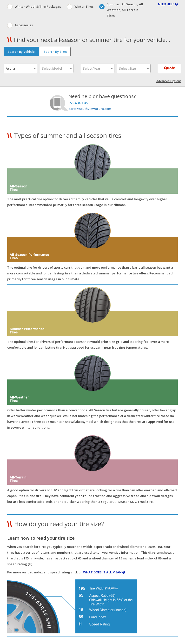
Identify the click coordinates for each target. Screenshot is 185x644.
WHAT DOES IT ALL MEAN (104, 572)
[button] (92, 210)
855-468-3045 (78, 103)
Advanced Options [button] (169, 81)
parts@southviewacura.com (90, 109)
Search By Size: (55, 52)
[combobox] (20, 68)
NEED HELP (168, 4)
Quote (170, 68)
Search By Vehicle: (21, 52)
